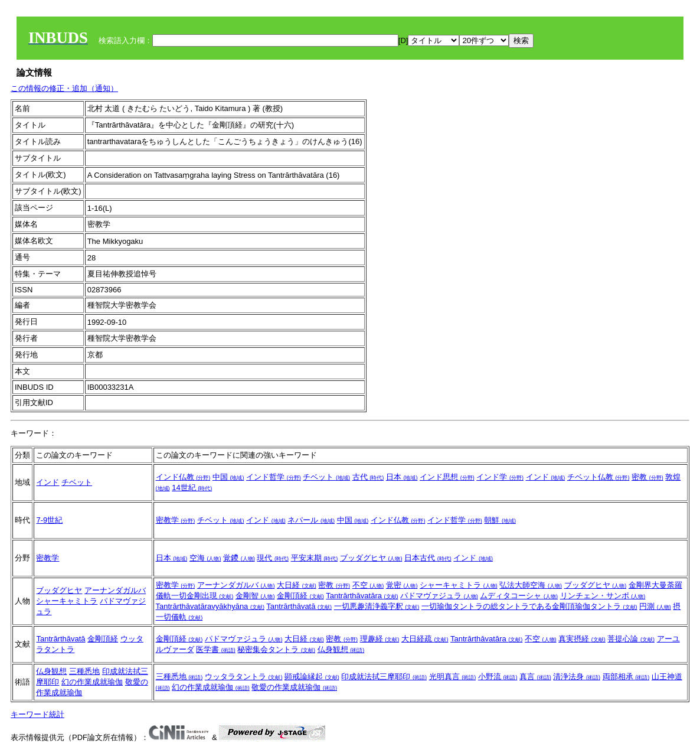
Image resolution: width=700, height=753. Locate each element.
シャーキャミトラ (67, 601)
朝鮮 (500, 520)
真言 (535, 677)
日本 (402, 477)
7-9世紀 (49, 520)
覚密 (402, 585)
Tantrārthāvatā (299, 606)
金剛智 (255, 596)
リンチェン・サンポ (603, 596)
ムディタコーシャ (519, 596)
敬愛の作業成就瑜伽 (294, 687)
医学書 (216, 649)
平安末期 (315, 558)
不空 (368, 585)
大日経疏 (425, 639)
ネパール (311, 520)
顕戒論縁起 (312, 677)
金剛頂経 (300, 596)
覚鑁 (239, 558)
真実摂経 (582, 639)
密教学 (176, 520)
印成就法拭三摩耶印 (384, 677)
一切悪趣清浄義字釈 (377, 606)
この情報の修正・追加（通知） (64, 88)
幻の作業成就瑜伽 (92, 682)
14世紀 (192, 488)
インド (48, 482)
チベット (77, 482)
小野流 (498, 677)
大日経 (297, 585)
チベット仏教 (598, 477)
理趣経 (380, 639)
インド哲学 (274, 477)
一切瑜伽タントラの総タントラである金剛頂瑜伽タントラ (529, 606)
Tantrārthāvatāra (362, 596)
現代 (273, 558)
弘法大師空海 (531, 585)
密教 (647, 477)
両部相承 (626, 677)
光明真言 (453, 677)
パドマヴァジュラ (439, 596)
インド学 (500, 477)
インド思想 (447, 477)
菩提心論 (631, 639)
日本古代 (428, 558)
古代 (368, 477)
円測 (655, 606)
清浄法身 (577, 677)
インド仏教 (183, 477)
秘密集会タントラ (276, 649)
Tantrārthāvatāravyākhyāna (210, 606)
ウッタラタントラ (244, 677)
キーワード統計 (37, 714)
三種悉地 (84, 671)
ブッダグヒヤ (371, 558)
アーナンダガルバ (115, 590)
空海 (205, 558)
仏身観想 (341, 649)
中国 (228, 477)
